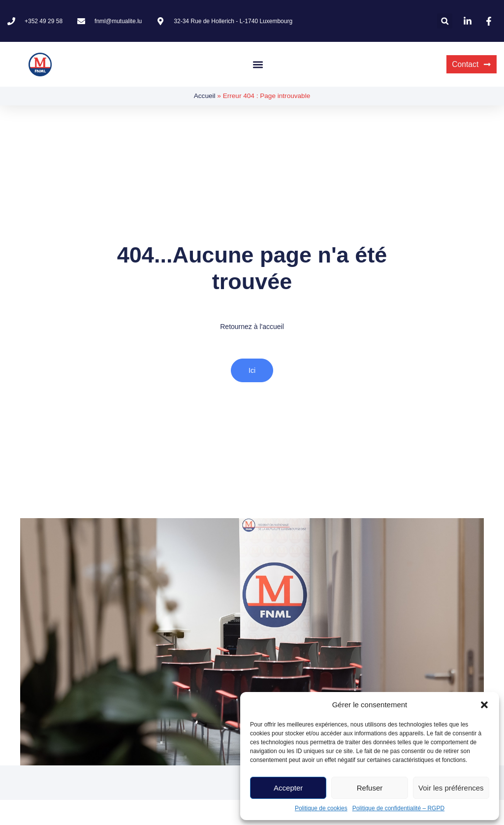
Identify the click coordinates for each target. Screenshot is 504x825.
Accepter (288, 788)
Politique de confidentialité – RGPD (398, 808)
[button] (484, 705)
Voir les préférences (451, 788)
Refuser (370, 788)
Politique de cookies (321, 808)
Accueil (205, 96)
